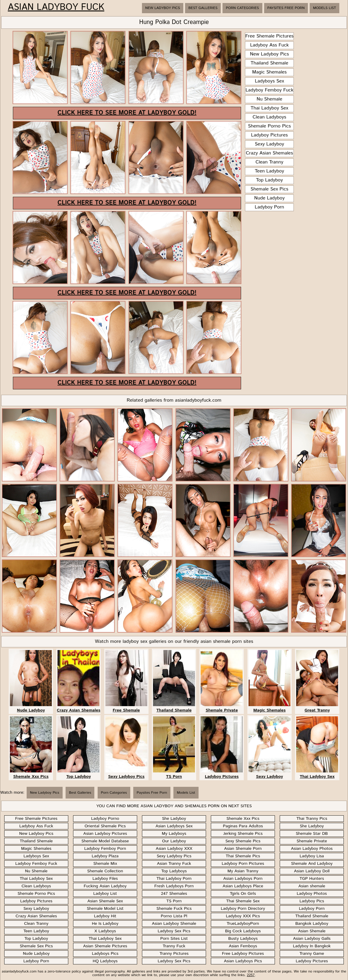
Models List (324, 8)
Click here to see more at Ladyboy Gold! (127, 113)
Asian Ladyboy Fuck (56, 7)
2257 (251, 975)
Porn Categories (242, 8)
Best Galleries (203, 8)
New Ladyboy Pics (163, 8)
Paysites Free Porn (286, 8)
